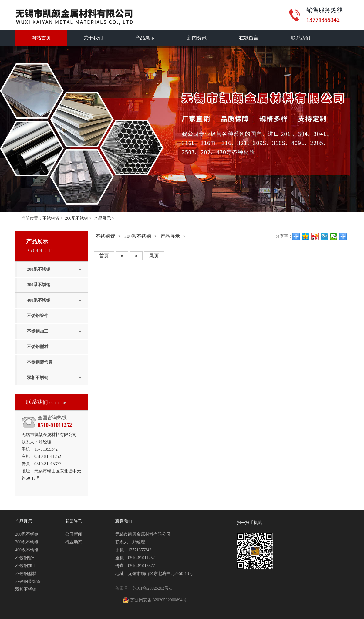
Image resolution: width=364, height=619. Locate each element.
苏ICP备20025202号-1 (152, 588)
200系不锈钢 (77, 218)
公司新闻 (74, 534)
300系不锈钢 (39, 285)
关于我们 (93, 38)
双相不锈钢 (38, 378)
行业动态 (74, 542)
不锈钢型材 (38, 347)
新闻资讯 (197, 38)
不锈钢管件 (38, 316)
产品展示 (145, 38)
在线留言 (249, 38)
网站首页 (41, 38)
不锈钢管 (51, 218)
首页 (104, 256)
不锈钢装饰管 (40, 362)
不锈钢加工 (38, 331)
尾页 (154, 256)
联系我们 (301, 38)
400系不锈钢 (39, 300)
